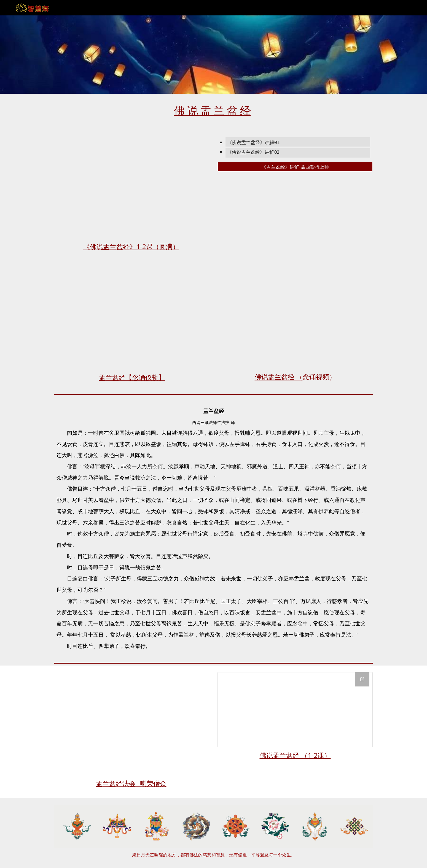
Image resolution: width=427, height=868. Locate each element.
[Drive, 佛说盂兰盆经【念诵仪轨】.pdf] (132, 318)
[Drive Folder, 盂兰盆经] (295, 710)
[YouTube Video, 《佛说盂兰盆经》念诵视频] (295, 318)
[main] (213, 110)
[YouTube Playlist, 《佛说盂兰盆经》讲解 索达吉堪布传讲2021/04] (132, 186)
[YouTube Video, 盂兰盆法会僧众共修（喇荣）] (132, 724)
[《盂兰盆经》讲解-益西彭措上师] (295, 167)
